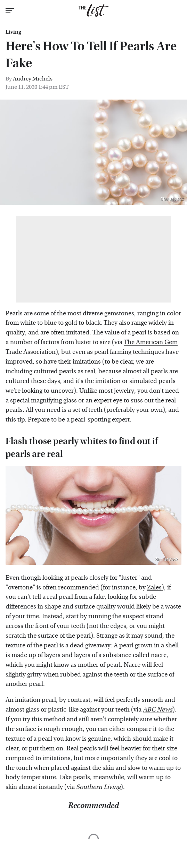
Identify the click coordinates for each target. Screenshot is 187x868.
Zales (154, 588)
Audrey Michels (33, 79)
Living (13, 32)
